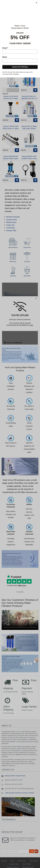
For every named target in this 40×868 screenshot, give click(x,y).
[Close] (36, 3)
